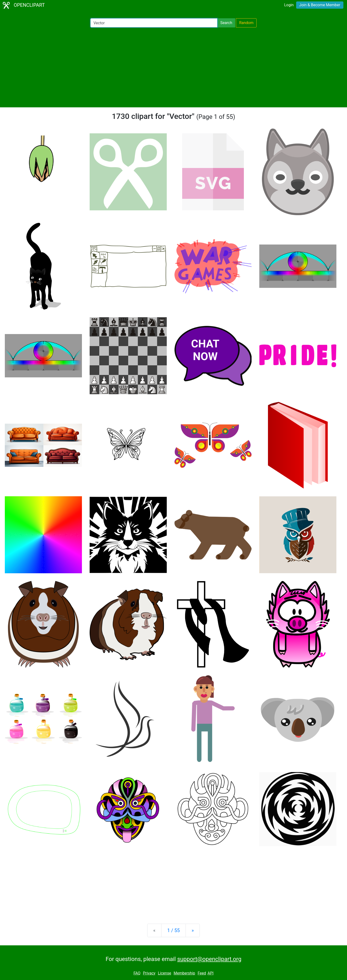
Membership (184, 973)
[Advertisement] (173, 67)
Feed (202, 973)
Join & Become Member (320, 5)
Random (246, 23)
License (164, 973)
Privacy (149, 973)
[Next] (193, 930)
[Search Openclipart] (154, 23)
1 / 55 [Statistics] (173, 930)
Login (289, 5)
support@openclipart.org (209, 959)
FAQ (137, 973)
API (210, 973)
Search (226, 23)
